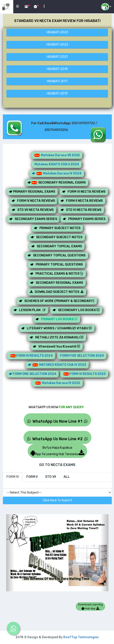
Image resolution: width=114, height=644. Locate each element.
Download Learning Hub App (90, 606)
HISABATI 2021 (57, 57)
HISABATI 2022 (57, 45)
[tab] (13, 477)
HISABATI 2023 (57, 32)
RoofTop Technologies (81, 637)
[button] (10, 553)
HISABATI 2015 (57, 93)
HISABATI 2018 (57, 69)
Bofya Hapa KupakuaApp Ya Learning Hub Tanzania (57, 451)
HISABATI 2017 (57, 81)
